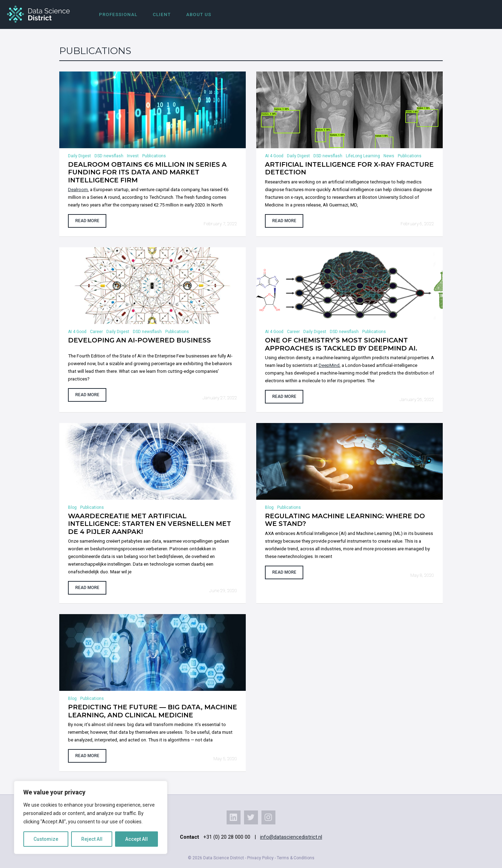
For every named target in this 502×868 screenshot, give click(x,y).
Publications (154, 156)
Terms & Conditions (296, 858)
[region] (91, 817)
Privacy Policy (260, 858)
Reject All (92, 839)
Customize (46, 839)
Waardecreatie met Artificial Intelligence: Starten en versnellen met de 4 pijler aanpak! (150, 524)
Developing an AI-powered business (139, 340)
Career (96, 332)
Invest (133, 156)
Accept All (136, 839)
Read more (87, 221)
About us (199, 14)
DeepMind (329, 365)
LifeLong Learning (363, 156)
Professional (118, 14)
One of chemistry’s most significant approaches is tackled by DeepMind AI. (341, 344)
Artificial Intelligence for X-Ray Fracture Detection (349, 168)
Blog (72, 507)
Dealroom (78, 190)
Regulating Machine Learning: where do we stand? (345, 520)
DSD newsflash (109, 156)
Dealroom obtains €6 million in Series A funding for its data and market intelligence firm (147, 172)
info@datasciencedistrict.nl (291, 837)
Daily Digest (79, 156)
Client (162, 14)
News (389, 156)
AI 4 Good (274, 156)
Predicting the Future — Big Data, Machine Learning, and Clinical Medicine (153, 711)
